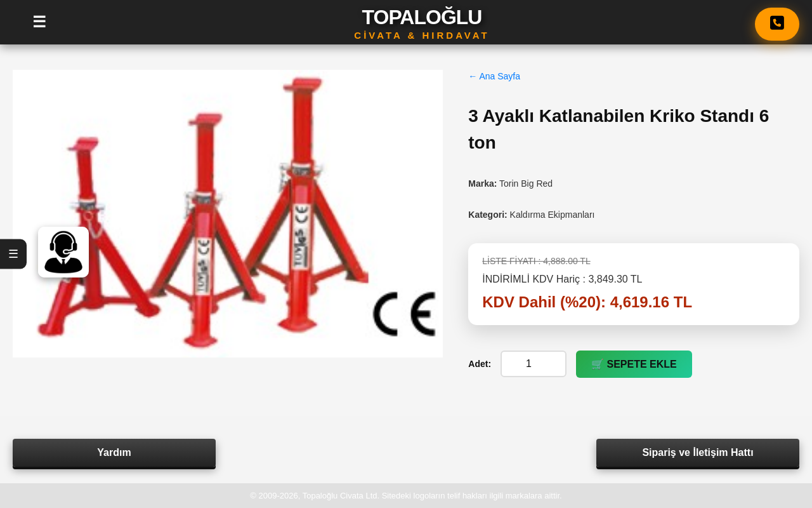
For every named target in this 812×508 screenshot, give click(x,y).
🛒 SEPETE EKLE (634, 364)
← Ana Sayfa (494, 76)
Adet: (480, 364)
